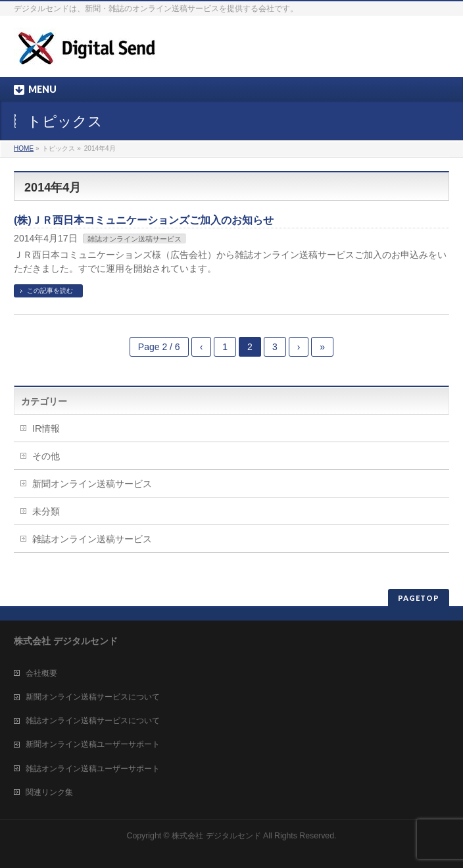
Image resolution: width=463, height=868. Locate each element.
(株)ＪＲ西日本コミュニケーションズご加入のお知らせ (144, 220)
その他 (46, 456)
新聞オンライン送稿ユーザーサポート (93, 744)
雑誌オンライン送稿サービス (134, 239)
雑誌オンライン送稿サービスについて (93, 721)
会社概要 (41, 673)
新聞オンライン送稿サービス (92, 484)
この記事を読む (50, 291)
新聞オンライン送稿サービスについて (93, 697)
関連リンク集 (49, 792)
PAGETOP (419, 598)
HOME (24, 148)
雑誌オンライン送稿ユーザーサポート (93, 769)
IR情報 (46, 428)
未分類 (46, 511)
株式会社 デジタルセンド (216, 836)
